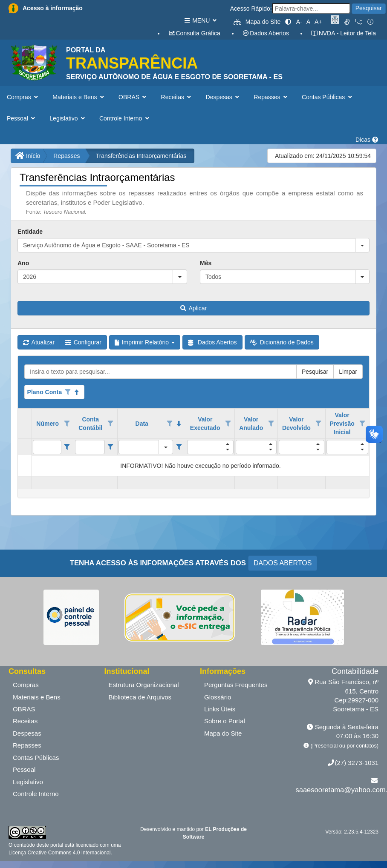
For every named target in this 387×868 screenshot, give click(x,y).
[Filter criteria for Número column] (67, 447)
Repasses (66, 156)
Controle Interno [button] (125, 118)
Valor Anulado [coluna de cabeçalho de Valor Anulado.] (251, 424)
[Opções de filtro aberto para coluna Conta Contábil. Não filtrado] (110, 424)
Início (28, 156)
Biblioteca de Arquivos (140, 697)
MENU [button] (200, 20)
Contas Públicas (36, 758)
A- (299, 22)
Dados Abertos (266, 33)
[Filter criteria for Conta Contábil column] (111, 447)
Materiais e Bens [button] (79, 97)
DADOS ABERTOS (283, 563)
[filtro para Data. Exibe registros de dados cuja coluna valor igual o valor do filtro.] (139, 447)
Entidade (30, 232)
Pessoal (24, 769)
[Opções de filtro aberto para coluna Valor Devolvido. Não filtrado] (318, 424)
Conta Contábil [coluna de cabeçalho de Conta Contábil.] (90, 424)
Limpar (348, 372)
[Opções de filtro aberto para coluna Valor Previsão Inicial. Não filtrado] (362, 424)
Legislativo (28, 782)
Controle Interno (36, 794)
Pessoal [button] (22, 118)
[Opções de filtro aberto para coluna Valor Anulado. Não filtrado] (271, 424)
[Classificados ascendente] (77, 392)
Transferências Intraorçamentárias (141, 156)
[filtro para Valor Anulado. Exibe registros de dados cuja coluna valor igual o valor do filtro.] (256, 447)
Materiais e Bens (37, 697)
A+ (318, 22)
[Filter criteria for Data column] (179, 447)
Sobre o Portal (225, 721)
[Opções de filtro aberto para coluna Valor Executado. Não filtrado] (228, 424)
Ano (23, 263)
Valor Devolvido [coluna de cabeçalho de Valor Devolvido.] (296, 424)
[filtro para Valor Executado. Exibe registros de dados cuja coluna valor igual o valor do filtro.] (211, 447)
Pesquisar (369, 8)
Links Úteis (220, 709)
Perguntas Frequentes (236, 685)
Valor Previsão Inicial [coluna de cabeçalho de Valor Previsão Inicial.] (342, 424)
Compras (26, 685)
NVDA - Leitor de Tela (343, 33)
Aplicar (193, 308)
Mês (206, 263)
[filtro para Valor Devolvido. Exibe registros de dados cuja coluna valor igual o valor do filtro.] (301, 447)
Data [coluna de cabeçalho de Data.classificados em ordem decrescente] (142, 424)
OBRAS (24, 709)
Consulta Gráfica (194, 33)
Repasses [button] (271, 97)
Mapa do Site (257, 22)
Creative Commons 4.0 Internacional (68, 853)
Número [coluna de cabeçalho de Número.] (48, 424)
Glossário (218, 697)
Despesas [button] (224, 97)
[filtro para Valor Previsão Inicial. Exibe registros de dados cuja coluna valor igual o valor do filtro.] (347, 447)
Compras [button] (23, 97)
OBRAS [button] (133, 97)
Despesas (27, 733)
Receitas (25, 721)
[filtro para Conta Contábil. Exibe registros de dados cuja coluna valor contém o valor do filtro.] (90, 447)
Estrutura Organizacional (144, 685)
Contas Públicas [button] (328, 97)
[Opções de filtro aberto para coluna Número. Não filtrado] (67, 424)
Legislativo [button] (68, 118)
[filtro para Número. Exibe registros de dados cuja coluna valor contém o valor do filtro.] (47, 447)
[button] (362, 245)
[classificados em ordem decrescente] (179, 424)
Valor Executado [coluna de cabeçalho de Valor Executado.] (205, 424)
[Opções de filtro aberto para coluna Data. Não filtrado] (170, 424)
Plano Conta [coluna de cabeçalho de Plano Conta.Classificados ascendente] (45, 392)
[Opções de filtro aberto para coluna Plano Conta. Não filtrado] (68, 392)
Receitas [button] (177, 97)
